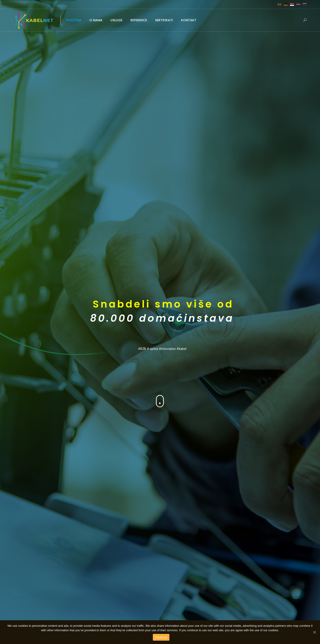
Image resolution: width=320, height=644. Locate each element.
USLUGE (116, 20)
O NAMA (96, 20)
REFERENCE (139, 20)
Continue (161, 637)
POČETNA (74, 20)
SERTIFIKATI (164, 20)
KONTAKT (189, 20)
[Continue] (314, 632)
